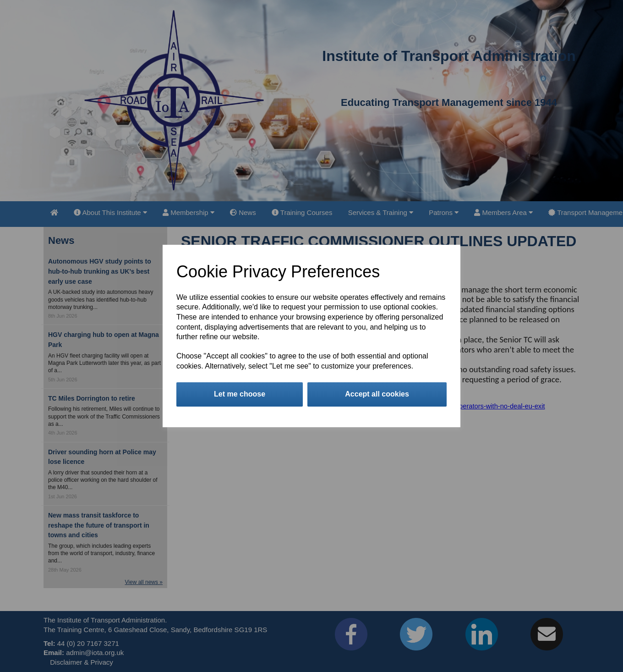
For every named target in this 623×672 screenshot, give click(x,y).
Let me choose (240, 394)
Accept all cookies (377, 394)
